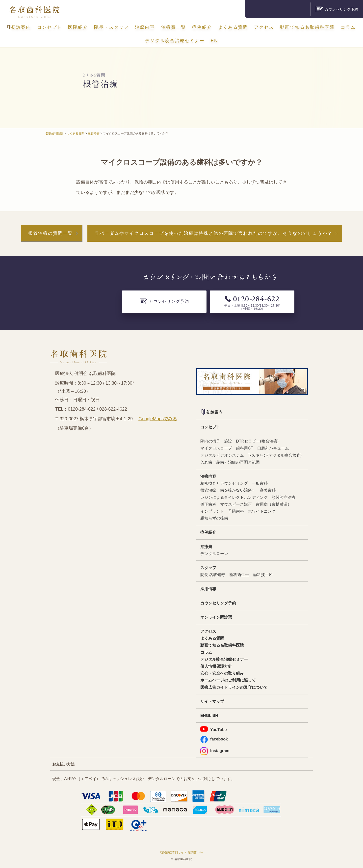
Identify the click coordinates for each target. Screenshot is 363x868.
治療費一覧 (174, 27)
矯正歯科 (208, 504)
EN (214, 41)
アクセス (264, 27)
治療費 (206, 547)
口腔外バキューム (273, 448)
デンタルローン (214, 553)
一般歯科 (260, 483)
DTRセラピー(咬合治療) (257, 441)
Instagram (215, 751)
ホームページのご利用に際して (228, 680)
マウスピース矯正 (236, 504)
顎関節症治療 (284, 497)
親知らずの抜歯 (214, 518)
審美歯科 (268, 490)
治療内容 (145, 27)
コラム (348, 27)
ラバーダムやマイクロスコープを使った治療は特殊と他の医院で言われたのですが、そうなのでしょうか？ (213, 233)
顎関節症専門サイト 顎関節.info (182, 852)
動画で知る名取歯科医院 (307, 27)
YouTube (214, 729)
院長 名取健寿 (213, 575)
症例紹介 (202, 27)
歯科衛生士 (239, 575)
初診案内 (19, 27)
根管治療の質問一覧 (51, 233)
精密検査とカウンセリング (224, 483)
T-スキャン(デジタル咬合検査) (275, 455)
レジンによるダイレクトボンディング (234, 497)
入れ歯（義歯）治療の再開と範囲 (230, 462)
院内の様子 (210, 441)
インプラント (212, 511)
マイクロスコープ (216, 448)
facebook (214, 739)
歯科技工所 (263, 575)
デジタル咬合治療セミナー (175, 41)
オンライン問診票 (216, 617)
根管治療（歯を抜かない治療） (228, 490)
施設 (228, 441)
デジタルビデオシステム (222, 455)
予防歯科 (236, 511)
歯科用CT (245, 448)
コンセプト (50, 27)
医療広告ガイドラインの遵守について (234, 687)
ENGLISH (209, 715)
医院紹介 (78, 27)
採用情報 (208, 589)
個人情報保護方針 (216, 666)
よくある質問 (233, 27)
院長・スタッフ (111, 27)
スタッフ (208, 568)
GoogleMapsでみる (158, 419)
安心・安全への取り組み (222, 673)
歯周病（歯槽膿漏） (274, 504)
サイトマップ (212, 701)
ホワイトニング (262, 511)
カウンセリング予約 (218, 603)
